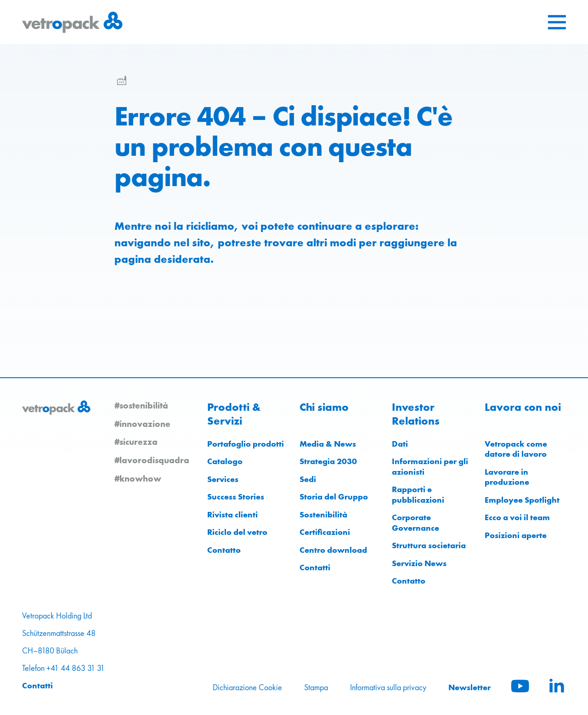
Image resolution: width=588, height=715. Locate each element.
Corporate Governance (416, 522)
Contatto (224, 550)
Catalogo (225, 461)
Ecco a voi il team (517, 517)
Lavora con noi (523, 407)
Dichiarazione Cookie (247, 687)
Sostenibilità (323, 514)
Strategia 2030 (328, 461)
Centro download (333, 550)
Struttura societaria (429, 545)
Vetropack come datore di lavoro (516, 449)
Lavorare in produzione (507, 477)
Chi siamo (324, 407)
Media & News (328, 444)
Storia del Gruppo (334, 497)
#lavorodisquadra (152, 460)
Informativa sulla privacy (388, 687)
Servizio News (419, 563)
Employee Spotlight (522, 500)
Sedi (308, 479)
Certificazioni (325, 532)
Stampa (316, 687)
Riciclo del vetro (237, 532)
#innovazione (142, 424)
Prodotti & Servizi (234, 414)
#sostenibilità (141, 405)
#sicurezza (136, 442)
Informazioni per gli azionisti (430, 466)
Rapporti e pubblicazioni (418, 494)
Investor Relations (416, 414)
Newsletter (469, 687)
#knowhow (138, 478)
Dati (400, 444)
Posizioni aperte (516, 535)
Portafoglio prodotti (246, 444)
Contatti (315, 567)
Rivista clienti (232, 514)
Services (223, 479)
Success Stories (236, 497)
